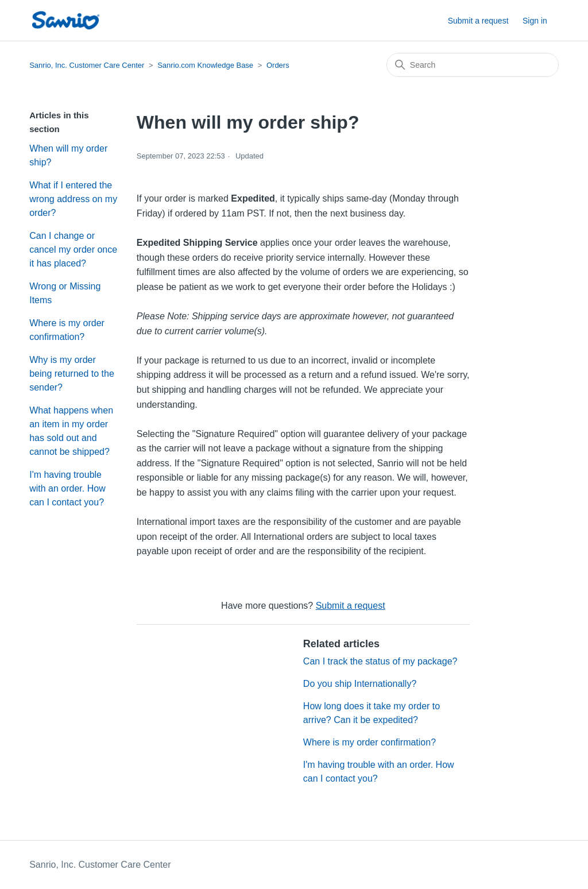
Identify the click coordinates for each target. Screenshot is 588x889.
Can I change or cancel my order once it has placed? (73, 250)
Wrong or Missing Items (65, 293)
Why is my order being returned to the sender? (72, 374)
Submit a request (478, 21)
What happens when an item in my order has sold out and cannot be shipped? (71, 431)
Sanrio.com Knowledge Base (205, 65)
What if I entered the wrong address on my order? (73, 199)
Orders (278, 65)
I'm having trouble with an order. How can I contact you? (67, 488)
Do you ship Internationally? (360, 684)
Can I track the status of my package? (380, 661)
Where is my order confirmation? (67, 330)
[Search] (473, 65)
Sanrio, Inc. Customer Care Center (87, 65)
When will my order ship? (68, 155)
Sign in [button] (535, 21)
